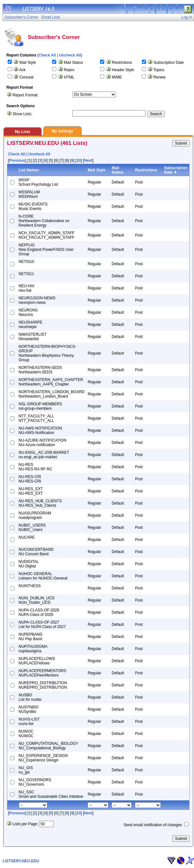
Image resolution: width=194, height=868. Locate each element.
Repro (69, 70)
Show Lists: (22, 114)
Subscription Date (169, 63)
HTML (69, 77)
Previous (17, 161)
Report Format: (25, 95)
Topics (159, 70)
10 (78, 161)
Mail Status (73, 63)
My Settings (62, 131)
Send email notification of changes (153, 825)
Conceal (27, 77)
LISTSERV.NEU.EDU (21, 861)
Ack (22, 70)
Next (88, 161)
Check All (47, 55)
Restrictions (122, 63)
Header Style (123, 70)
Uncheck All (70, 55)
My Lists (22, 132)
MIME (117, 77)
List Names (29, 170)
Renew (159, 77)
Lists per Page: (25, 824)
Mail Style (28, 63)
